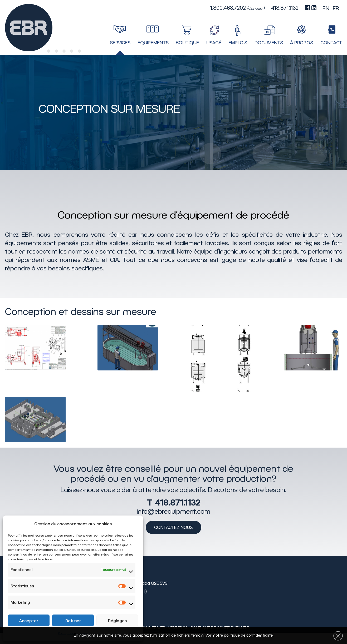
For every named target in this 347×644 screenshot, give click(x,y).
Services (120, 43)
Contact (331, 43)
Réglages (117, 621)
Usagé (214, 43)
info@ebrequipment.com (173, 511)
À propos (302, 43)
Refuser (73, 621)
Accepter (29, 621)
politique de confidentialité (248, 635)
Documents (269, 43)
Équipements (153, 43)
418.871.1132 (178, 502)
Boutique (187, 43)
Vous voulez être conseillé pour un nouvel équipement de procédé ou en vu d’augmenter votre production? (173, 473)
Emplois (238, 43)
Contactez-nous (173, 527)
